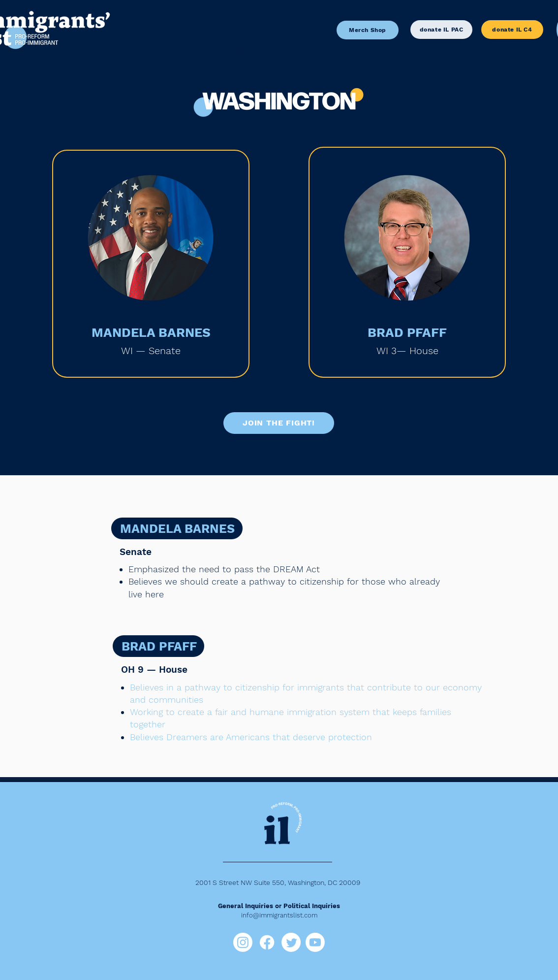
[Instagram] (243, 942)
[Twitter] (291, 942)
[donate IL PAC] (441, 30)
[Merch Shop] (368, 30)
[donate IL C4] (512, 30)
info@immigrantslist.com (279, 915)
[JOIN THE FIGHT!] (279, 423)
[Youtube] (315, 942)
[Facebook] (267, 942)
